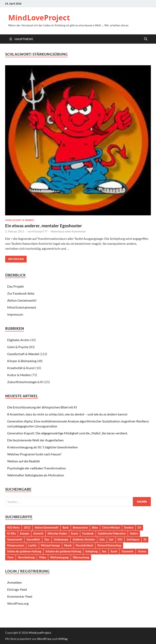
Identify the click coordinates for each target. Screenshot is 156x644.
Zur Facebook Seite (21, 293)
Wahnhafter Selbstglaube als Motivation (36, 475)
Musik (68, 545)
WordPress (44, 639)
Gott (102, 539)
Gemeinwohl (15, 539)
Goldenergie (61, 539)
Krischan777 (40, 231)
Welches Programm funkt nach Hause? (34, 454)
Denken (129, 527)
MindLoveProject (39, 18)
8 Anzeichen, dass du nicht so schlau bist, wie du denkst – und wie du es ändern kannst (67, 414)
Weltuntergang (59, 557)
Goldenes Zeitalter (84, 539)
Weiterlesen (14, 258)
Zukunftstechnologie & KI (25, 382)
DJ (139, 527)
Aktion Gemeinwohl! (22, 300)
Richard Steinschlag (109, 545)
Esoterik (38, 533)
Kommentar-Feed (20, 596)
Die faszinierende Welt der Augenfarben (35, 440)
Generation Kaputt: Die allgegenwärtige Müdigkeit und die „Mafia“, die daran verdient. (68, 433)
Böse (95, 527)
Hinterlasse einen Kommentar (68, 231)
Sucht (114, 551)
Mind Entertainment (22, 307)
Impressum (15, 314)
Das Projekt (15, 286)
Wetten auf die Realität (24, 461)
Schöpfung (92, 551)
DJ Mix (11, 533)
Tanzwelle (127, 551)
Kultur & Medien (19, 375)
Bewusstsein (80, 527)
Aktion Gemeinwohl (46, 527)
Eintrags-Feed (17, 589)
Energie (25, 533)
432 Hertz (13, 527)
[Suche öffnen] (146, 39)
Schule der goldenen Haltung (24, 551)
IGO (120, 539)
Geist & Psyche (18, 347)
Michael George (50, 545)
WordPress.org (18, 603)
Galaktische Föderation (112, 533)
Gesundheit (33, 539)
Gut (111, 539)
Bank (66, 527)
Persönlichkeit (85, 545)
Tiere (10, 557)
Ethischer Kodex (57, 533)
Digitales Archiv (18, 340)
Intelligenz (133, 539)
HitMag (63, 639)
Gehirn (134, 533)
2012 (27, 527)
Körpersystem (16, 545)
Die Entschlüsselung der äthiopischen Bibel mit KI (42, 407)
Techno (142, 551)
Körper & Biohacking (22, 361)
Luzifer (33, 545)
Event (75, 533)
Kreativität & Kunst (21, 368)
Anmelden (14, 582)
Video (42, 557)
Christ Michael (111, 527)
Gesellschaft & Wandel (20, 220)
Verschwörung (26, 557)
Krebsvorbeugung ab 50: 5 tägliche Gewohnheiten (42, 447)
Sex (104, 551)
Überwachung (81, 557)
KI (145, 539)
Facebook (88, 533)
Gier (47, 539)
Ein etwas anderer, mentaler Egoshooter (44, 226)
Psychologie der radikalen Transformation (37, 468)
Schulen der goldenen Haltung (63, 551)
